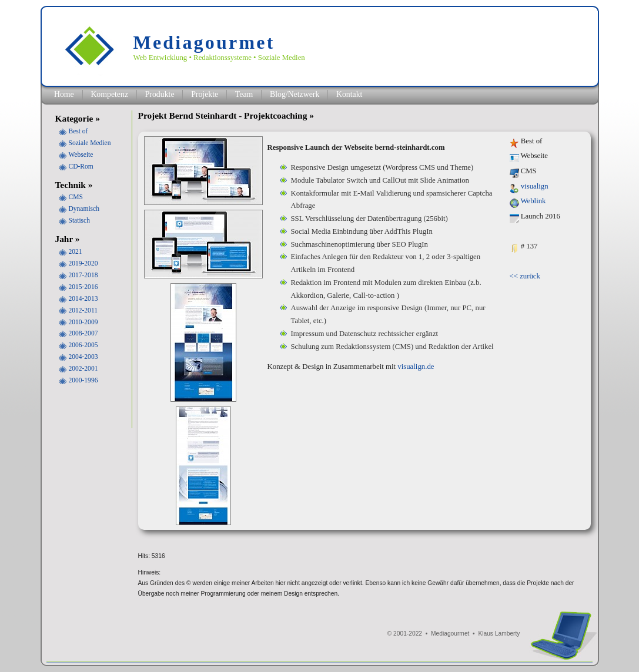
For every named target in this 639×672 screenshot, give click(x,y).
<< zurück (525, 276)
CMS (76, 197)
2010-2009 (83, 322)
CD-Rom (81, 166)
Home (64, 94)
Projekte (205, 94)
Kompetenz (109, 94)
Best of (78, 131)
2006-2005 (83, 345)
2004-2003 (83, 357)
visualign (535, 186)
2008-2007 (83, 333)
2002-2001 (83, 368)
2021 (76, 251)
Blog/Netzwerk (295, 94)
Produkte (160, 94)
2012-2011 (83, 310)
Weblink (533, 201)
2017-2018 (83, 275)
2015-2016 (83, 287)
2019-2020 (83, 263)
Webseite (81, 154)
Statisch (79, 220)
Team (244, 94)
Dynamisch (84, 209)
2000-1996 (83, 380)
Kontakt (349, 94)
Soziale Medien (90, 143)
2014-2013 (83, 298)
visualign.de (416, 367)
